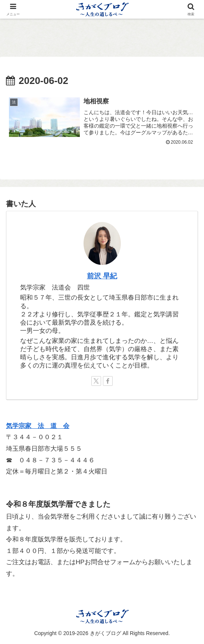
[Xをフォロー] (96, 381)
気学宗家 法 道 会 (38, 426)
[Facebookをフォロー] (108, 381)
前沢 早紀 (102, 276)
